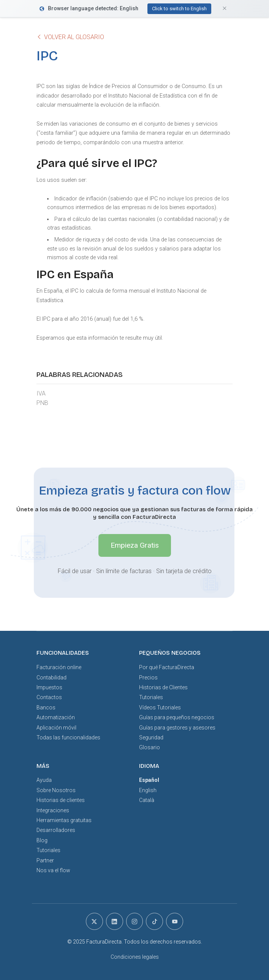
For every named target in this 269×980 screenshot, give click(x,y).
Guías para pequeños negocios (177, 717)
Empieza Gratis (135, 545)
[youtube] (175, 921)
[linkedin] (115, 921)
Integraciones (53, 810)
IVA (41, 393)
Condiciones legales (135, 957)
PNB (42, 403)
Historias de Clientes (163, 687)
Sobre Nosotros (56, 790)
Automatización (56, 717)
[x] (94, 921)
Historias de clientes (61, 800)
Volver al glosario (70, 37)
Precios (148, 677)
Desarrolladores (56, 830)
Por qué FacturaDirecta (167, 667)
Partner (45, 860)
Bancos (46, 707)
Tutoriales (151, 697)
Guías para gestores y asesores (177, 728)
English (148, 790)
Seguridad (151, 737)
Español (149, 780)
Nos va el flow (53, 870)
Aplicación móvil (56, 728)
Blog (42, 840)
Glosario (150, 747)
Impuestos (49, 687)
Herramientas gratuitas (64, 820)
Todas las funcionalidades (68, 737)
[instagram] (135, 921)
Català (147, 800)
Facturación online (59, 667)
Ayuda (44, 780)
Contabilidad (51, 677)
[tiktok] (154, 921)
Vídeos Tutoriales (160, 707)
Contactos (49, 697)
